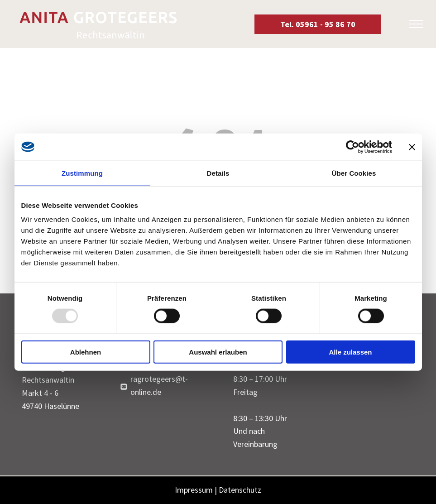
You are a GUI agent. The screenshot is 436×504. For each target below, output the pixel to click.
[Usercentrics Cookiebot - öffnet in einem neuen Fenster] (352, 147)
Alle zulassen (350, 352)
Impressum (194, 490)
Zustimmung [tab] (82, 173)
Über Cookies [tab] (354, 173)
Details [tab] (218, 173)
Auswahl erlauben (218, 352)
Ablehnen (86, 352)
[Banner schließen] (412, 147)
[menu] (416, 24)
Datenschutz (240, 490)
